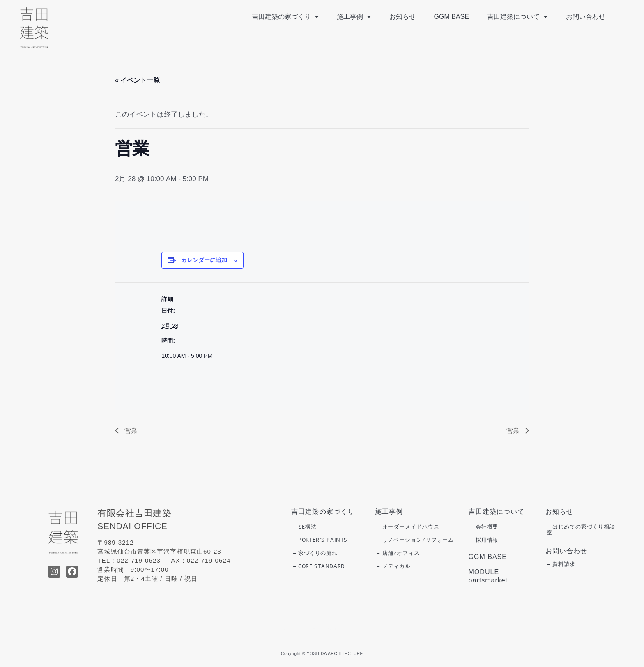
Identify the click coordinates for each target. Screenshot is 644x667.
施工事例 (359, 17)
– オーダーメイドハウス (408, 527)
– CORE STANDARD (319, 566)
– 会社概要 (484, 527)
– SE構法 (305, 527)
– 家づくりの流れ (315, 553)
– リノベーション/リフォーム (415, 540)
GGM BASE (454, 17)
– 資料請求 (561, 564)
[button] (291, 17)
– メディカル (394, 566)
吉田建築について (519, 17)
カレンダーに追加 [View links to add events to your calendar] (204, 260)
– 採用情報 (484, 540)
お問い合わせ (586, 17)
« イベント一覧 (137, 80)
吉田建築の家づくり (291, 17)
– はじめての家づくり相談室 (581, 530)
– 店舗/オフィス (398, 553)
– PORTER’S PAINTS (320, 540)
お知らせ (406, 17)
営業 (130, 431)
